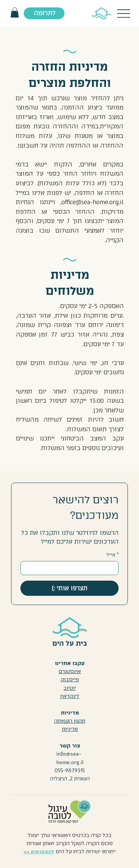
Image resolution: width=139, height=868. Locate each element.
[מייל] (72, 568)
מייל (112, 555)
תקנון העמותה (70, 721)
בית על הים (70, 644)
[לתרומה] (44, 13)
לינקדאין (70, 696)
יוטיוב (70, 688)
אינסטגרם (70, 671)
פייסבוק (70, 680)
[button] (15, 12)
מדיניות (70, 729)
